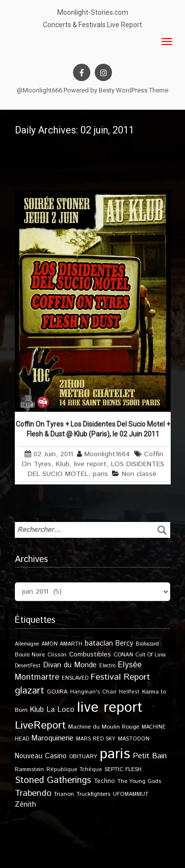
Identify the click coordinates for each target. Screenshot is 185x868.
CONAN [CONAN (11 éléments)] (123, 655)
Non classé (139, 474)
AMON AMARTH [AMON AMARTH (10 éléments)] (62, 644)
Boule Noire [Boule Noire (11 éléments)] (30, 655)
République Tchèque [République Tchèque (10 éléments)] (74, 770)
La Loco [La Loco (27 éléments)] (60, 710)
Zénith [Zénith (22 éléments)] (25, 804)
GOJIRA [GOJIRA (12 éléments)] (57, 692)
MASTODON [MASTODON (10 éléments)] (134, 739)
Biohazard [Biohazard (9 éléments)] (147, 644)
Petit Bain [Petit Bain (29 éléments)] (150, 756)
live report (90, 464)
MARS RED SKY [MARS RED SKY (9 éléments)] (96, 739)
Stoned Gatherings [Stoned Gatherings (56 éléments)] (53, 780)
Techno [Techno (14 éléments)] (104, 781)
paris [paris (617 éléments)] (115, 754)
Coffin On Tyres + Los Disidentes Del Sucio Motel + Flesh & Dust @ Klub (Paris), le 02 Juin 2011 (93, 429)
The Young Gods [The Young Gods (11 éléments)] (139, 781)
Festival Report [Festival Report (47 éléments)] (120, 677)
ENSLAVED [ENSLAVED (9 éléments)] (75, 678)
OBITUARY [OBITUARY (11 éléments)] (83, 757)
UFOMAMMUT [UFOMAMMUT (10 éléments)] (131, 794)
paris (100, 474)
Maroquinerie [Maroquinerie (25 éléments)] (53, 738)
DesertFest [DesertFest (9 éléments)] (28, 666)
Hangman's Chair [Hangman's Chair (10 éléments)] (93, 692)
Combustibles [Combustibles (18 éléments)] (90, 654)
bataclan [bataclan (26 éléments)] (99, 644)
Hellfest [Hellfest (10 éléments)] (129, 692)
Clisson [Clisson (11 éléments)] (57, 655)
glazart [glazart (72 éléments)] (30, 691)
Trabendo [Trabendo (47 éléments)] (33, 793)
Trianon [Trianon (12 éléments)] (64, 794)
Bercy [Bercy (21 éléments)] (124, 644)
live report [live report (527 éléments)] (110, 708)
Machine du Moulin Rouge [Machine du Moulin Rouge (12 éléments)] (104, 727)
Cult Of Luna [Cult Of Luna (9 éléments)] (151, 655)
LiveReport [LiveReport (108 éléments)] (40, 725)
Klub (63, 464)
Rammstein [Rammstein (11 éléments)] (29, 769)
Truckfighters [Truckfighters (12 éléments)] (93, 794)
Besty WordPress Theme (133, 90)
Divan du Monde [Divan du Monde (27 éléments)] (70, 665)
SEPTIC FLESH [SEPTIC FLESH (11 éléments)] (123, 769)
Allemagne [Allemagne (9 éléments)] (27, 644)
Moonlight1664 (107, 454)
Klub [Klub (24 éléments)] (37, 710)
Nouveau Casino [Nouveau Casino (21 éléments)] (41, 756)
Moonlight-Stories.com (93, 12)
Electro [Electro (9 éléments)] (107, 666)
